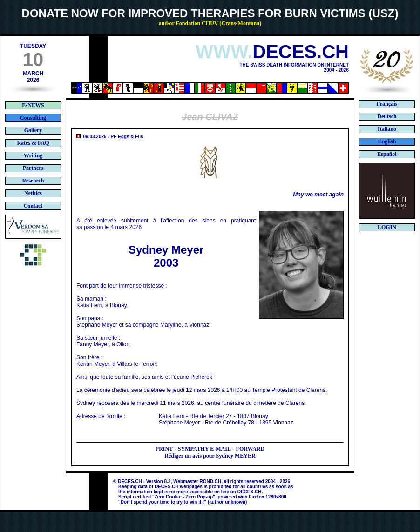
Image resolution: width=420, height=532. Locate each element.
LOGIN (387, 227)
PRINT (164, 449)
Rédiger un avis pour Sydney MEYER (210, 456)
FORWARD (251, 449)
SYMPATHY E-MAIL (204, 449)
